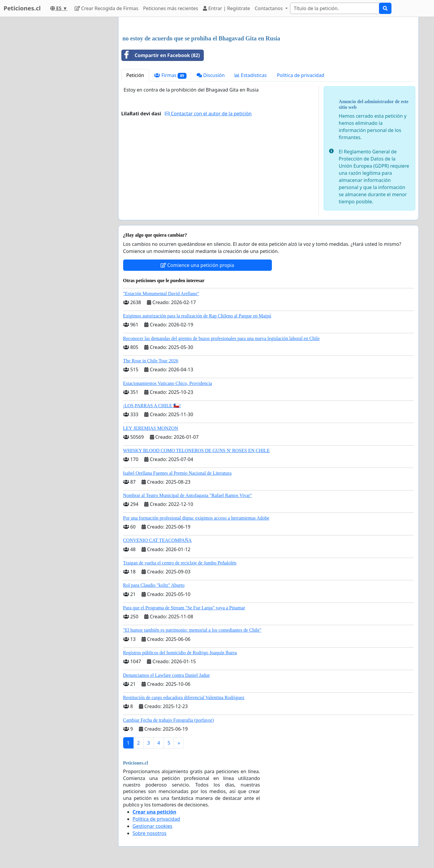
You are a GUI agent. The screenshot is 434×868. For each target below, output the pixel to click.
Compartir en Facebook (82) (161, 55)
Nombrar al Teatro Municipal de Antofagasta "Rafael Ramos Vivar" (188, 495)
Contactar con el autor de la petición (208, 114)
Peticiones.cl (22, 8)
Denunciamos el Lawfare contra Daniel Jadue (167, 675)
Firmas (170, 75)
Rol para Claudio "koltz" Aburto (154, 585)
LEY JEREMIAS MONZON (151, 428)
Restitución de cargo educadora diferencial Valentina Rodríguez (184, 698)
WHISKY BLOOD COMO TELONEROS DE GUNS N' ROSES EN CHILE (196, 450)
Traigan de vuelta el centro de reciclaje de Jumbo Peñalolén (180, 563)
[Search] (335, 8)
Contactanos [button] (269, 8)
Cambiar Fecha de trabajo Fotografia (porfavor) (169, 720)
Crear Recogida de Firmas (106, 8)
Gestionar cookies (153, 826)
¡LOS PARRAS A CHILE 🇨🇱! (152, 406)
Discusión (211, 75)
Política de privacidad (301, 75)
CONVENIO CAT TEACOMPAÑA (158, 540)
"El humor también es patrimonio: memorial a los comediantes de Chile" (192, 630)
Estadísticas (251, 75)
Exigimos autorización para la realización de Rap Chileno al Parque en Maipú (197, 316)
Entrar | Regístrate (226, 8)
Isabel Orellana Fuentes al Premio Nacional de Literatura (177, 473)
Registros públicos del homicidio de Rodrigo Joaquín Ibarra (180, 653)
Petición (135, 75)
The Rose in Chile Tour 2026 (151, 361)
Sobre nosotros (150, 833)
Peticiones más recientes (171, 8)
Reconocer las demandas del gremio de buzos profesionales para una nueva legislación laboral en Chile (221, 338)
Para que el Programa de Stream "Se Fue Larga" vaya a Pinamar (184, 608)
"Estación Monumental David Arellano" (161, 294)
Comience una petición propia (197, 265)
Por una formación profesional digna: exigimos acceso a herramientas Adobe (196, 518)
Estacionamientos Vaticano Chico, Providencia (168, 383)
